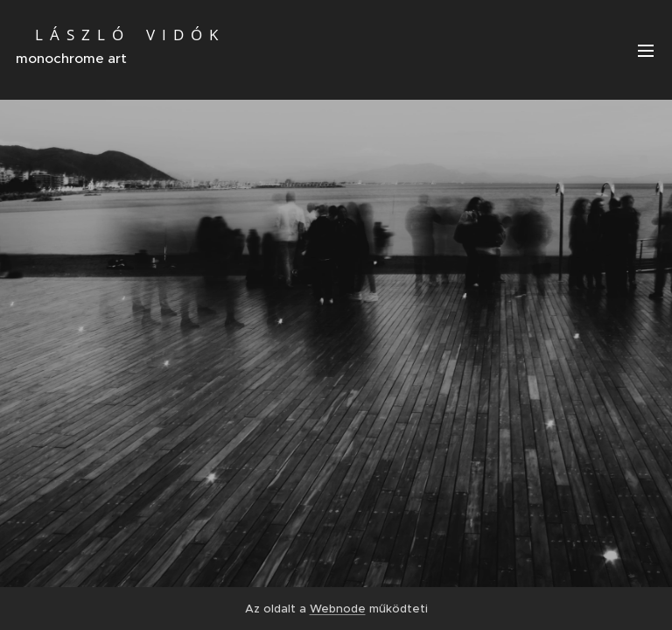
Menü (646, 51)
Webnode (338, 609)
